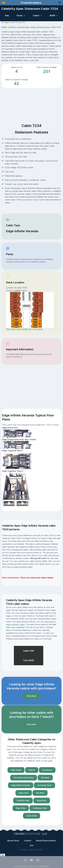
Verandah (45, 778)
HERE (45, 561)
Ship (7, 15)
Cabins (36, 15)
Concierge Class (44, 785)
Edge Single (16, 770)
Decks (20, 15)
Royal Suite (42, 800)
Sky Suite (40, 793)
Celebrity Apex (23, 27)
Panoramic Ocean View (24, 778)
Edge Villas (21, 808)
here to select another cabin (20, 567)
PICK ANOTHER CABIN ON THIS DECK (24, 329)
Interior (32, 770)
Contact (27, 841)
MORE (52, 15)
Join (31, 845)
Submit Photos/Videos (46, 841)
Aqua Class (24, 793)
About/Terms (13, 841)
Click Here (31, 696)
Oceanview (47, 770)
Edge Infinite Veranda (40, 27)
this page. (48, 761)
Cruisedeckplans (31, 3)
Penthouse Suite (40, 808)
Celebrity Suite (23, 800)
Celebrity (12, 27)
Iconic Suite (32, 816)
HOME (4, 27)
